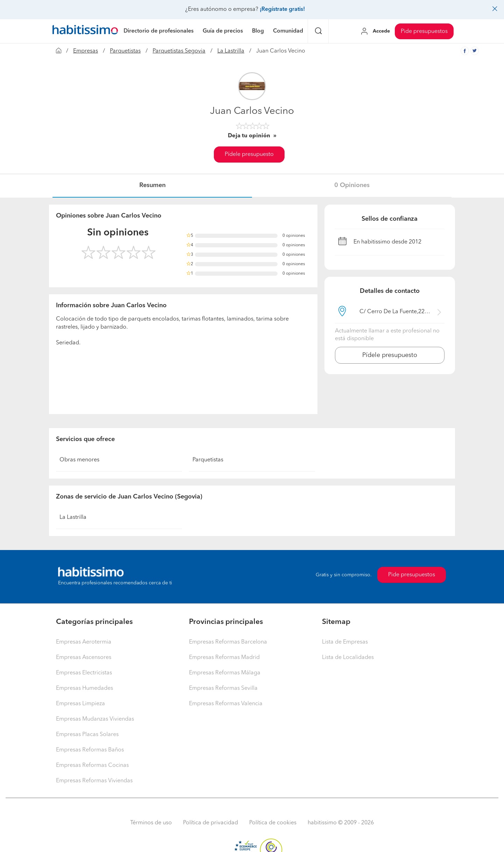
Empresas (86, 51)
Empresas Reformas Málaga (225, 673)
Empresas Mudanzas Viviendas (95, 719)
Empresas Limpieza (80, 704)
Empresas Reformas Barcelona (228, 642)
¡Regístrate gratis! (282, 9)
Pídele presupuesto (249, 154)
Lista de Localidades (348, 658)
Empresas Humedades (85, 688)
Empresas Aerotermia (84, 642)
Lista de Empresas (345, 642)
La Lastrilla (231, 51)
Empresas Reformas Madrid (224, 658)
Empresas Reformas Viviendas (94, 781)
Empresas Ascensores (84, 658)
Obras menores (79, 460)
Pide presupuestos (424, 32)
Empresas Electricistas (84, 673)
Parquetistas (125, 51)
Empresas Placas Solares (87, 735)
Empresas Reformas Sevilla (223, 688)
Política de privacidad (211, 823)
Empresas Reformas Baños (90, 750)
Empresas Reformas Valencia (226, 704)
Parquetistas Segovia (179, 51)
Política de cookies (273, 823)
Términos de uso (151, 823)
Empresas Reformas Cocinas (92, 765)
